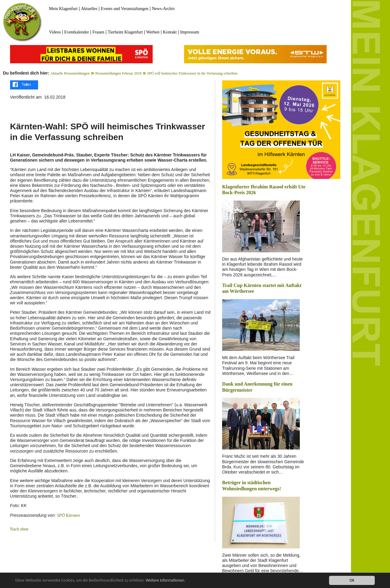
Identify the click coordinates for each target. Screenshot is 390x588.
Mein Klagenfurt (63, 9)
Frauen (98, 32)
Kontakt (170, 32)
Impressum (190, 32)
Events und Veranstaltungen (125, 9)
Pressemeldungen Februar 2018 (118, 73)
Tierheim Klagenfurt (125, 32)
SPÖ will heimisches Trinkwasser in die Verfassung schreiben (192, 73)
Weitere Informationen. (165, 581)
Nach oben (19, 529)
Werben (153, 32)
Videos (55, 32)
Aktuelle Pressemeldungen (70, 73)
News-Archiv (163, 9)
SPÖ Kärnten (68, 515)
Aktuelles (89, 9)
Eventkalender (77, 32)
